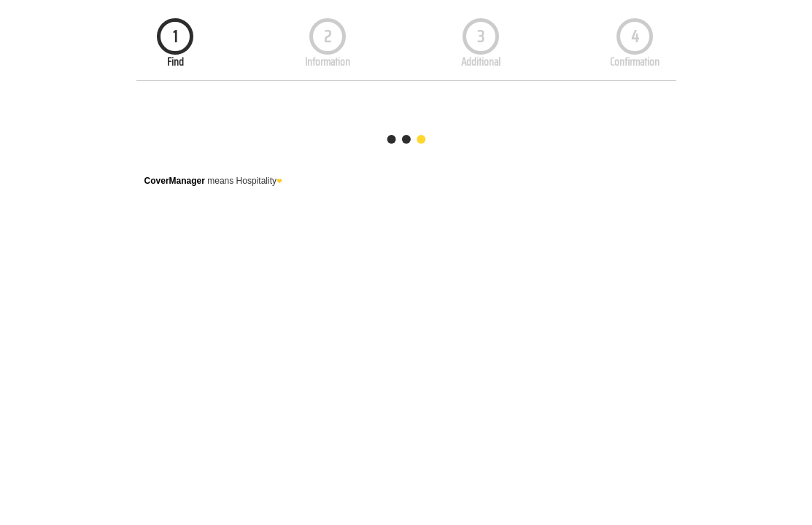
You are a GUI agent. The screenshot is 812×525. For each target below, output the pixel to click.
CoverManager (175, 181)
